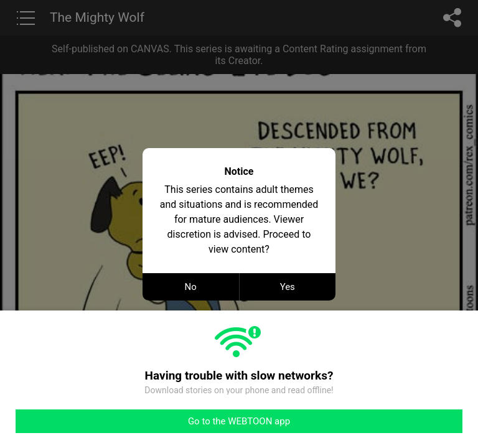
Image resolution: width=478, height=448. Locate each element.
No (191, 287)
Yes (288, 287)
